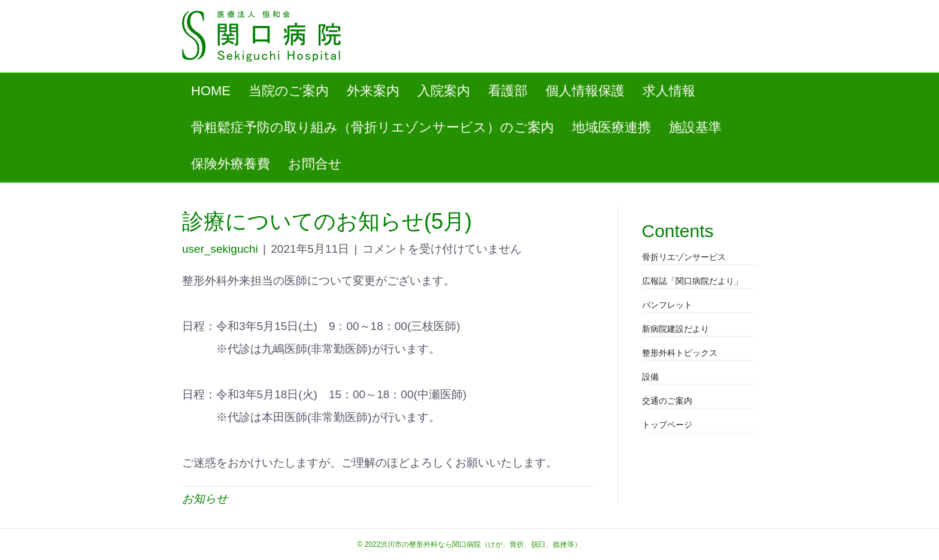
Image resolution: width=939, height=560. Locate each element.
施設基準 (695, 127)
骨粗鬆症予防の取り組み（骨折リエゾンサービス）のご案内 (372, 127)
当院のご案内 (289, 91)
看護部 (508, 91)
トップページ (667, 425)
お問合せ (315, 164)
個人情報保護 (585, 91)
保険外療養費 (231, 164)
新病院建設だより (676, 329)
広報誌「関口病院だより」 (692, 281)
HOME (211, 91)
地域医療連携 (611, 127)
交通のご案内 (667, 401)
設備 (650, 377)
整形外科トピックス (680, 353)
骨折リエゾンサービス (684, 257)
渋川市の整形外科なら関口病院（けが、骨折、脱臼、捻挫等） (481, 544)
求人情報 (669, 91)
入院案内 (444, 91)
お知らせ (205, 499)
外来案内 (373, 91)
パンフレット (667, 305)
